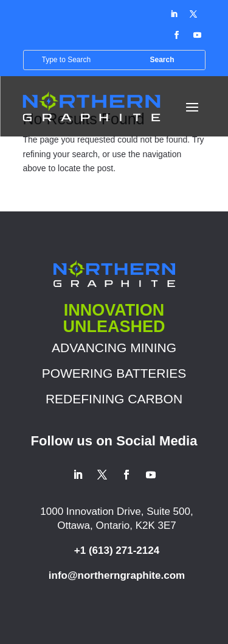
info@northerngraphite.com (117, 575)
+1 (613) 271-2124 (117, 550)
